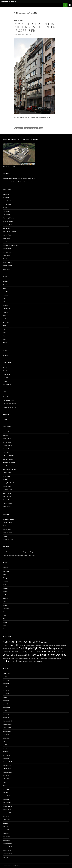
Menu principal (70, 5)
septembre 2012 (8, 731)
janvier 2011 (6, 799)
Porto (4, 329)
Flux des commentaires (10, 404)
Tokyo (5, 339)
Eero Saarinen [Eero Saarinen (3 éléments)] (57, 646)
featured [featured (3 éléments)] (5, 649)
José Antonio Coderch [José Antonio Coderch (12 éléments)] (47, 651)
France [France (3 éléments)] (10, 649)
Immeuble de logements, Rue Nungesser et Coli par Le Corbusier (35, 27)
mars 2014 (6, 701)
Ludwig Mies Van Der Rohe (11, 245)
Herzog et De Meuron (9, 225)
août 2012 (6, 735)
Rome (4, 332)
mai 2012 (6, 745)
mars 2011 (6, 792)
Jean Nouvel (6, 228)
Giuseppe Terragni (8, 221)
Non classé (6, 378)
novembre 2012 (7, 724)
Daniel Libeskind (8, 208)
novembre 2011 (7, 765)
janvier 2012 (6, 758)
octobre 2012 (7, 728)
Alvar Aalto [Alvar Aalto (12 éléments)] (9, 642)
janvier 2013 (6, 718)
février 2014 (6, 704)
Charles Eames (7, 204)
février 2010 (6, 837)
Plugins (5, 526)
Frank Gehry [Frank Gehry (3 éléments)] (15, 649)
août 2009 (6, 857)
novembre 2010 (7, 806)
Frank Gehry (6, 215)
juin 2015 (6, 687)
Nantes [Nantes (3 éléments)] (21, 658)
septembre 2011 (8, 772)
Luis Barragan (7, 249)
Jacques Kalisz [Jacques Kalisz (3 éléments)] (21, 652)
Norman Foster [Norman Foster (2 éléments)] (32, 658)
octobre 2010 (7, 809)
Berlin (5, 288)
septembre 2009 (8, 854)
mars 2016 (6, 684)
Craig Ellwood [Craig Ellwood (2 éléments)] (42, 646)
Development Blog (8, 519)
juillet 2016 (6, 673)
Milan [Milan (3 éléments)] (17, 658)
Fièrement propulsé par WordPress (11, 866)
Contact (5, 355)
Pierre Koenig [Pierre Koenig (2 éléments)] (44, 658)
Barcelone (6, 285)
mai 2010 (6, 826)
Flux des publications (9, 400)
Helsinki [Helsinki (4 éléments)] (60, 649)
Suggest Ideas (7, 529)
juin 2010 (6, 823)
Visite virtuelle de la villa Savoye (10, 167)
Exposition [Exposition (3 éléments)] (63, 646)
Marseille (6, 312)
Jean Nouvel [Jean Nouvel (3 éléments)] (32, 652)
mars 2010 (6, 833)
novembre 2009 (7, 847)
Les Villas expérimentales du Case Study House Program (19, 178)
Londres (5, 305)
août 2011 (6, 775)
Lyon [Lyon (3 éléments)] (11, 658)
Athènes (5, 281)
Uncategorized (19, 20)
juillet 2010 (6, 820)
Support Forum (7, 533)
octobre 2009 (7, 850)
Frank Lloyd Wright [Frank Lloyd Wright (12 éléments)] (28, 648)
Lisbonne (5, 302)
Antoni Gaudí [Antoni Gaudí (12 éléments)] (21, 642)
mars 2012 (6, 752)
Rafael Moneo (7, 255)
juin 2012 (6, 741)
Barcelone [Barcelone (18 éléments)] (34, 641)
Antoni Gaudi (7, 201)
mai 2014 (6, 697)
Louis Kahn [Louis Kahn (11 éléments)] (31, 655)
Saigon (5, 336)
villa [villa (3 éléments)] (27, 661)
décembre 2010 (7, 803)
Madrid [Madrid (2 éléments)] (14, 658)
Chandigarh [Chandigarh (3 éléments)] (28, 646)
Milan (4, 315)
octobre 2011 (7, 769)
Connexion (6, 397)
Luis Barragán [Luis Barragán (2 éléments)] (6, 658)
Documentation (7, 522)
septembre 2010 (8, 813)
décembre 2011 (7, 762)
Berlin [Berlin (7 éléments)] (43, 642)
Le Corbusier (19, 128)
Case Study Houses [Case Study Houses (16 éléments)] (14, 645)
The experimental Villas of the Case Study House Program (20, 182)
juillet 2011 (6, 779)
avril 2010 (6, 830)
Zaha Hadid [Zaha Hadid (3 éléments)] (39, 661)
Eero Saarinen (7, 211)
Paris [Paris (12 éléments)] (38, 658)
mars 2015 (6, 694)
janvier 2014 (6, 707)
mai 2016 (6, 677)
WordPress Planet (8, 539)
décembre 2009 (7, 843)
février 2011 (6, 796)
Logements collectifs (31, 128)
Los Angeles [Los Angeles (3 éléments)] (22, 655)
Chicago (5, 292)
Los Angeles (6, 309)
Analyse (5, 367)
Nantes (5, 319)
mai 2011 (6, 786)
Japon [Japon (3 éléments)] (27, 652)
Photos (5, 381)
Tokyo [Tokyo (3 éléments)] (24, 661)
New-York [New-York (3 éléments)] (26, 658)
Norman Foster (7, 252)
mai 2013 (6, 711)
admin (29, 34)
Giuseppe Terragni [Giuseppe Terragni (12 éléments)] (48, 648)
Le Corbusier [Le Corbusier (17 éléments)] (10, 655)
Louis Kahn (6, 242)
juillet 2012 (6, 738)
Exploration (6, 374)
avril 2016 (6, 680)
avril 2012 (6, 748)
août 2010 (6, 816)
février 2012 (6, 755)
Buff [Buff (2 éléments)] (47, 642)
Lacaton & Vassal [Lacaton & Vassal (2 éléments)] (62, 652)
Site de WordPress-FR (9, 407)
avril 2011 (6, 789)
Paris (41, 128)
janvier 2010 (6, 840)
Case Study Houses (8, 371)
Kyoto (5, 298)
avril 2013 (6, 714)
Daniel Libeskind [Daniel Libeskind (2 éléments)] (49, 646)
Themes (5, 536)
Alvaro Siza (6, 198)
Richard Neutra (7, 262)
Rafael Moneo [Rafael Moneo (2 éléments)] (51, 658)
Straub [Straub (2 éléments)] (21, 661)
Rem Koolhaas (7, 259)
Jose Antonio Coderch (9, 232)
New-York (6, 322)
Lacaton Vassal (7, 235)
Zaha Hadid (6, 269)
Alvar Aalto (6, 194)
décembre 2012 (7, 721)
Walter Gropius (7, 266)
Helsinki (5, 295)
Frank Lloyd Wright (8, 218)
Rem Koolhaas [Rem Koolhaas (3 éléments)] (58, 658)
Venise (5, 343)
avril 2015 (6, 690)
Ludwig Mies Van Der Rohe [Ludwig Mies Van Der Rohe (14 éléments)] (51, 655)
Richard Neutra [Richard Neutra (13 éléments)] (11, 661)
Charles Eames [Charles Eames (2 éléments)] (35, 646)
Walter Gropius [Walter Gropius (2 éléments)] (32, 661)
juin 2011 (6, 782)
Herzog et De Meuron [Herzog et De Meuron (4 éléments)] (10, 652)
